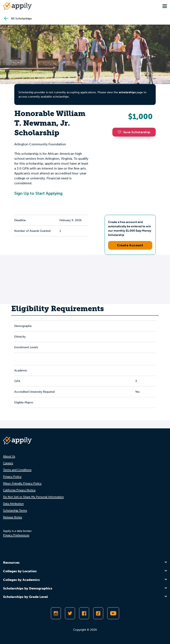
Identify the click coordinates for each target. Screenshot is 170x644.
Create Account (130, 245)
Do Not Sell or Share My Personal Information (33, 497)
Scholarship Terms (15, 510)
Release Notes (13, 517)
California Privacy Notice (19, 490)
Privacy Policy (12, 477)
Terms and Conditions (17, 470)
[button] (121, 132)
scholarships (127, 92)
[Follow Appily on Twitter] (70, 613)
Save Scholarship (134, 132)
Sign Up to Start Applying (38, 193)
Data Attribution (13, 504)
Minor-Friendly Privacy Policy (22, 483)
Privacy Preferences (16, 535)
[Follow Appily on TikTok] (98, 613)
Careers (8, 463)
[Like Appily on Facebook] (84, 613)
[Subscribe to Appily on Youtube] (113, 613)
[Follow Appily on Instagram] (56, 613)
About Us (9, 456)
